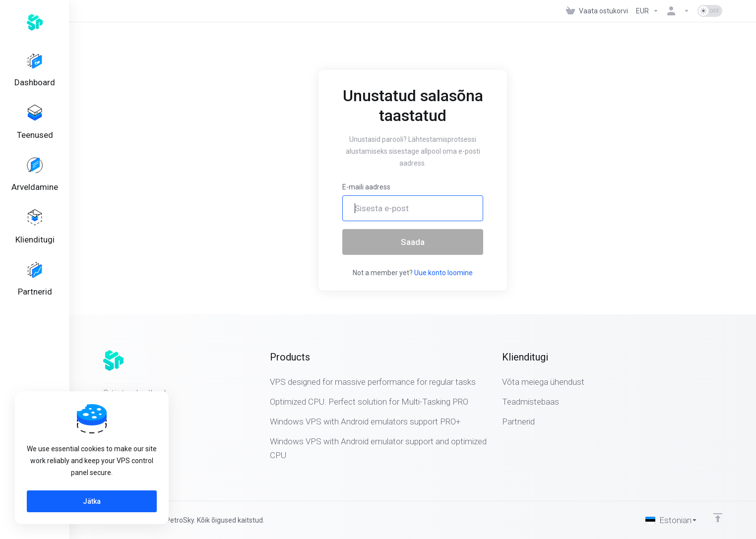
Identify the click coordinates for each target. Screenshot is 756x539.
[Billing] (35, 184)
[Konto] (678, 11)
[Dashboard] (35, 72)
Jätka (92, 501)
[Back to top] (718, 518)
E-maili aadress (366, 187)
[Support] (35, 240)
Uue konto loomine (443, 273)
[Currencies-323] (647, 11)
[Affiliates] (35, 297)
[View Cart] (597, 11)
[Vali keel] (671, 520)
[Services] (35, 128)
